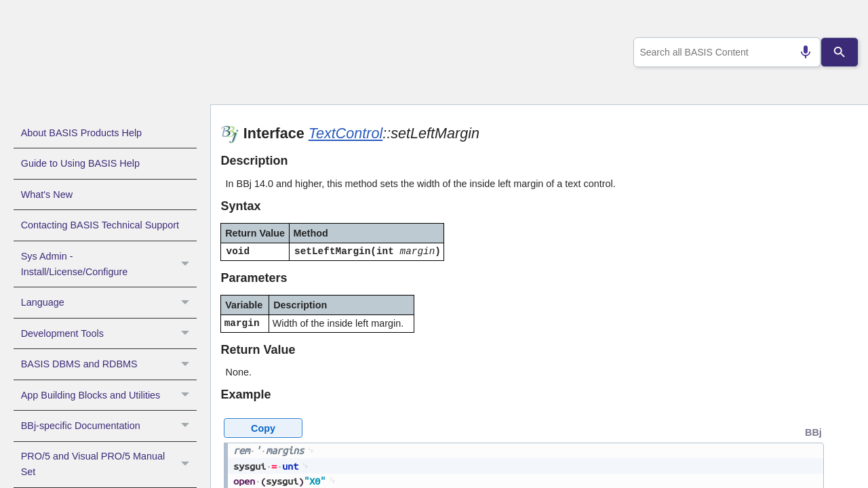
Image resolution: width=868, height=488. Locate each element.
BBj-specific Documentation (109, 426)
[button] (187, 264)
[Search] (840, 52)
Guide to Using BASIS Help (80, 163)
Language (109, 302)
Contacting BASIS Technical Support (100, 225)
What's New (47, 195)
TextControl (346, 133)
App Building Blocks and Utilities (109, 395)
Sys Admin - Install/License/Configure (109, 264)
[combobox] (725, 52)
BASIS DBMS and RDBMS (109, 364)
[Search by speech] (800, 52)
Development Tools (109, 333)
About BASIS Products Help (81, 133)
